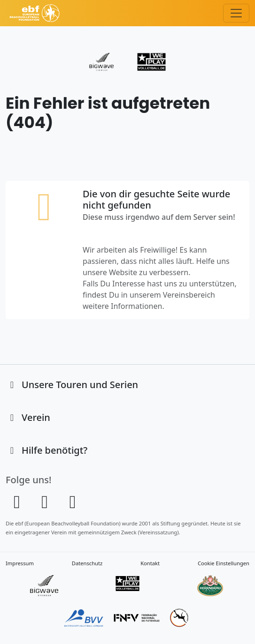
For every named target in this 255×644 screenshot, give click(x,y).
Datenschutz (87, 563)
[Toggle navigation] (236, 13)
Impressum (20, 563)
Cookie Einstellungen (224, 563)
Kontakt (150, 563)
